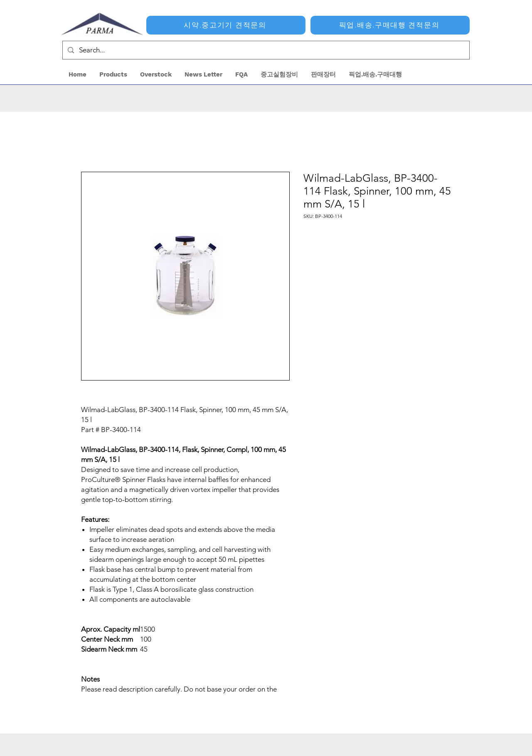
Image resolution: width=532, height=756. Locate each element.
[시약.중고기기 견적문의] (226, 25)
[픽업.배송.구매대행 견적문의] (390, 25)
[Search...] (265, 50)
